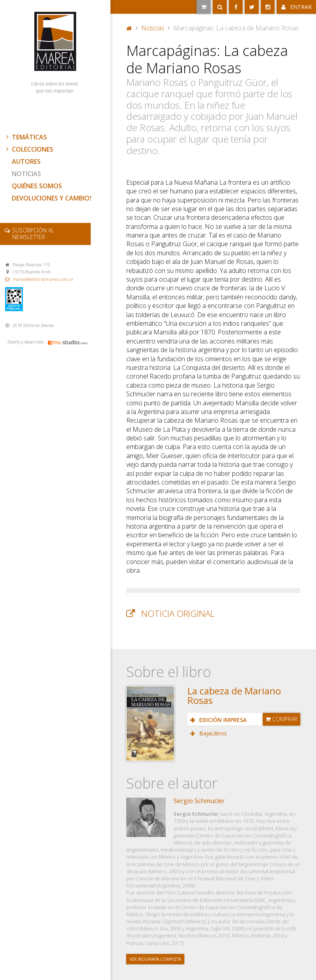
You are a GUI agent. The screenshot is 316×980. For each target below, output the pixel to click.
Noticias (26, 174)
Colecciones (29, 149)
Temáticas (26, 137)
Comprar (281, 719)
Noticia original (178, 613)
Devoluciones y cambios (52, 198)
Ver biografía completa (155, 959)
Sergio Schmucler (199, 801)
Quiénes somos (37, 186)
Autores (26, 161)
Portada (129, 28)
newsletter (33, 234)
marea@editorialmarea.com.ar (43, 279)
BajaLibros (212, 733)
